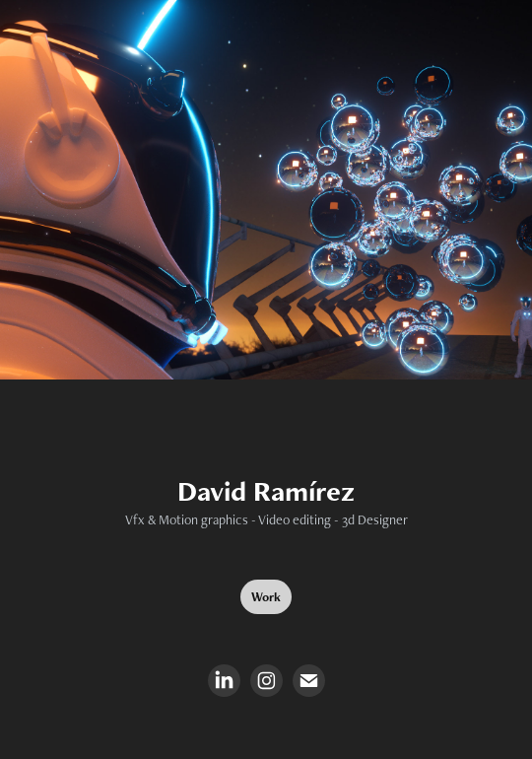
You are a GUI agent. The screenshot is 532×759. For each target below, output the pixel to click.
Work (266, 597)
